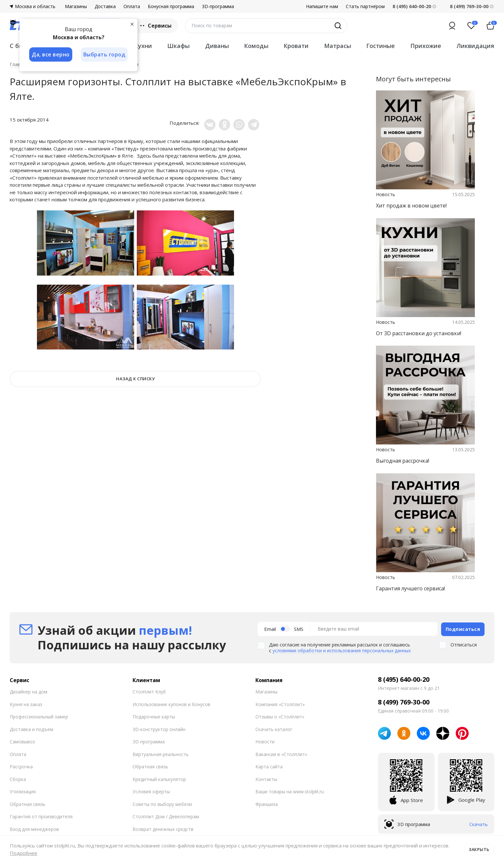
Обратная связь (28, 804)
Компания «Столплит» (280, 704)
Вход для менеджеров (34, 828)
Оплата (132, 6)
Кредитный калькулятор (159, 779)
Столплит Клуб (149, 691)
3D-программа (218, 6)
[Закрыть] (133, 24)
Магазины (76, 6)
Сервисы (155, 26)
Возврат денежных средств (163, 828)
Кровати (296, 46)
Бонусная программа (171, 6)
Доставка (105, 6)
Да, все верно (51, 54)
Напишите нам (322, 6)
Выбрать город (105, 54)
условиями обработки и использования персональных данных (342, 650)
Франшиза (267, 804)
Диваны (217, 46)
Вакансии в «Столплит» (281, 754)
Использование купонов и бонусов (171, 704)
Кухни (143, 46)
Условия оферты (151, 791)
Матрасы (338, 46)
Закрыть (479, 849)
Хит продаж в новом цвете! (411, 206)
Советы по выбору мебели (162, 804)
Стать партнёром (365, 6)
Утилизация (23, 791)
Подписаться (463, 628)
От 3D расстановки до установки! (419, 333)
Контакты (266, 779)
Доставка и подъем (31, 729)
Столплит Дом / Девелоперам (166, 816)
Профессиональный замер (39, 716)
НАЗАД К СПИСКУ (135, 379)
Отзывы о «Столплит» (280, 716)
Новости (265, 741)
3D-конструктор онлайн (159, 729)
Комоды (256, 46)
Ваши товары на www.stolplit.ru (290, 791)
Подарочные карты (154, 716)
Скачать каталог (274, 729)
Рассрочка (21, 766)
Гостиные (381, 46)
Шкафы (178, 46)
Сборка (18, 779)
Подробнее (23, 853)
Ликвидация (475, 46)
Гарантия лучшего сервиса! (410, 588)
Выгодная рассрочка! (403, 461)
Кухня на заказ (26, 704)
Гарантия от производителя (41, 816)
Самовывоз (22, 741)
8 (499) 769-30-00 (469, 6)
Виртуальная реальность (161, 754)
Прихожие (426, 46)
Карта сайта (269, 766)
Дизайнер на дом (29, 691)
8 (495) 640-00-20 (404, 679)
